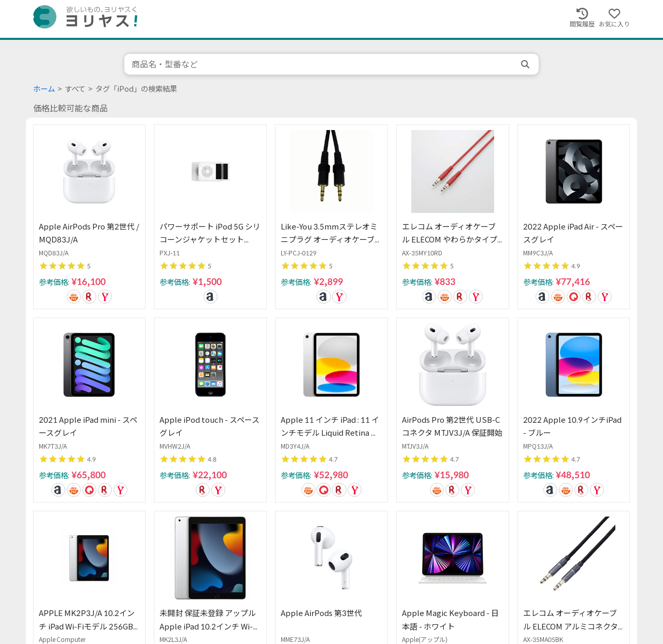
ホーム (44, 89)
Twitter (486, 598)
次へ (539, 517)
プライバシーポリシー (312, 598)
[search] (526, 64)
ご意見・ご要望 (125, 598)
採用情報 (175, 598)
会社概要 (373, 598)
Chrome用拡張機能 (430, 598)
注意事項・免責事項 (233, 598)
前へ (124, 517)
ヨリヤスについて (60, 598)
